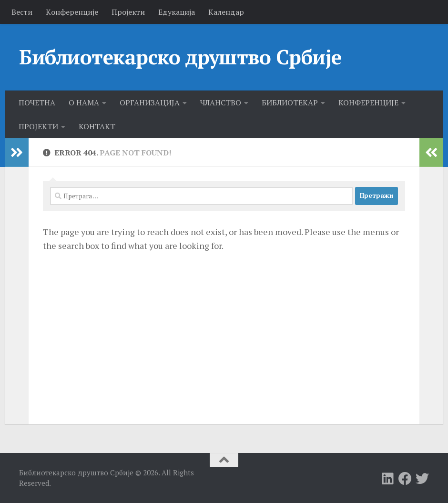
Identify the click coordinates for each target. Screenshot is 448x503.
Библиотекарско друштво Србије (180, 57)
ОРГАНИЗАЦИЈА (150, 103)
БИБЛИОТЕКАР (290, 103)
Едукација (177, 12)
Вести (22, 12)
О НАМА (84, 103)
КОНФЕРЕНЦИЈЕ (368, 103)
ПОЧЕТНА (37, 103)
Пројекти (128, 12)
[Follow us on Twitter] (422, 479)
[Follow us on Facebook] (405, 479)
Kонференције (72, 12)
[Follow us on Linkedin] (388, 479)
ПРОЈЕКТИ (38, 126)
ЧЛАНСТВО (221, 103)
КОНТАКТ (97, 126)
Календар (226, 12)
